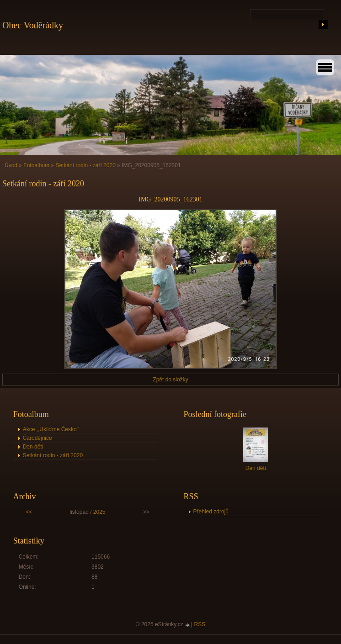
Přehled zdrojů (211, 512)
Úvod (11, 165)
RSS (200, 624)
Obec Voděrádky (33, 25)
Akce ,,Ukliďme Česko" (51, 429)
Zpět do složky (170, 380)
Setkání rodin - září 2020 (85, 165)
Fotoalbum (36, 165)
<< (29, 512)
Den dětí (33, 447)
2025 (99, 512)
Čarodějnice (37, 438)
